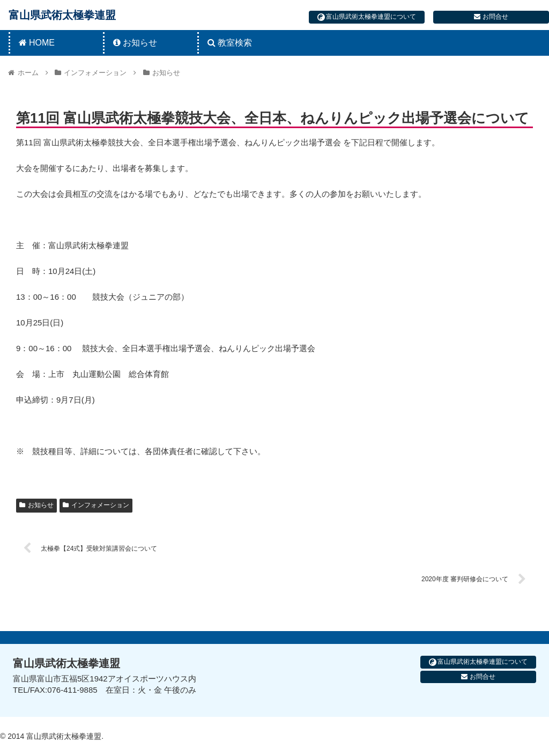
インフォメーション (96, 505)
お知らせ (36, 505)
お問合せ (491, 17)
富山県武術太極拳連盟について (367, 17)
